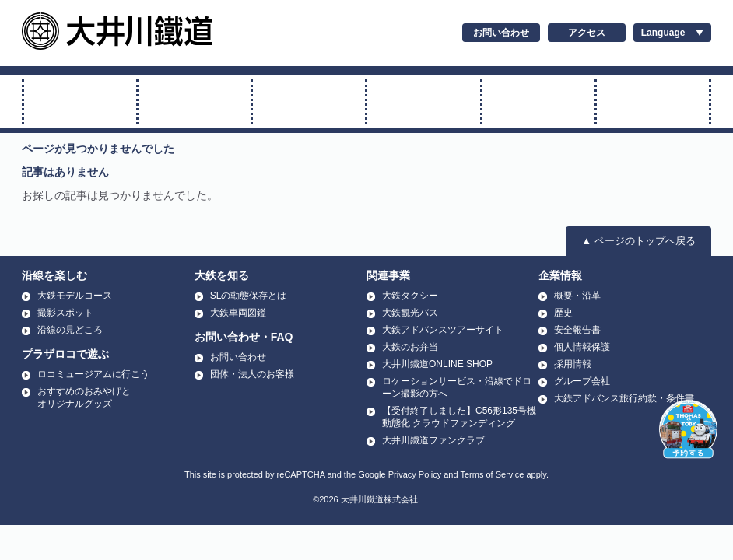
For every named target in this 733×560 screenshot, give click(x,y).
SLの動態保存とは (249, 296)
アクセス (587, 33)
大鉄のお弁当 (410, 347)
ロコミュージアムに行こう (93, 374)
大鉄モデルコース (75, 296)
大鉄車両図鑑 (238, 313)
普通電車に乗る (309, 102)
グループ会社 (582, 381)
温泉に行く (653, 102)
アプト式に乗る (423, 102)
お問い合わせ (501, 33)
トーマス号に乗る (195, 102)
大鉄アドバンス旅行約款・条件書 (624, 398)
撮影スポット (65, 313)
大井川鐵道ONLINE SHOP (437, 364)
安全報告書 (577, 330)
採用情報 (573, 364)
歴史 (563, 313)
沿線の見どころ (70, 330)
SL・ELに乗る (80, 102)
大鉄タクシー (410, 296)
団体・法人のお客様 (252, 374)
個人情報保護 (582, 347)
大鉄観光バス (410, 313)
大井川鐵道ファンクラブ (433, 440)
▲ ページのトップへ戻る (638, 241)
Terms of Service (492, 474)
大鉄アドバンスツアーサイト (443, 330)
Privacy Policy (415, 474)
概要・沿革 (577, 296)
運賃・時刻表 (538, 102)
